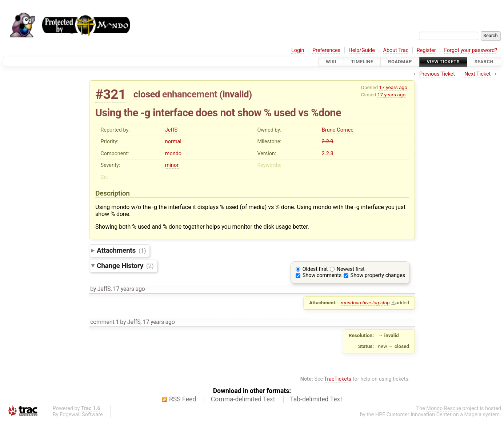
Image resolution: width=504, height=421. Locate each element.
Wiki (331, 62)
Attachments (121, 250)
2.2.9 (328, 142)
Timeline (362, 62)
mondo (173, 154)
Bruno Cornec (338, 130)
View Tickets (443, 62)
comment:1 (104, 322)
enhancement (190, 94)
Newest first (351, 269)
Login (298, 50)
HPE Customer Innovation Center (413, 415)
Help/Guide (362, 50)
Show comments (322, 275)
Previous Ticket (437, 74)
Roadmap (400, 62)
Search (484, 62)
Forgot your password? (471, 50)
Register (426, 50)
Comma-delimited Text (243, 399)
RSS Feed (183, 399)
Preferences (326, 50)
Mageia (473, 415)
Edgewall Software (81, 415)
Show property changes (378, 275)
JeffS (171, 130)
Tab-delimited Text (316, 399)
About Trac (396, 50)
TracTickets (338, 379)
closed (147, 94)
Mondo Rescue (444, 408)
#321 (111, 94)
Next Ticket (477, 74)
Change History (125, 266)
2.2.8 (328, 154)
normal (173, 142)
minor (172, 165)
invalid (236, 94)
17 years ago (393, 87)
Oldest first (315, 269)
